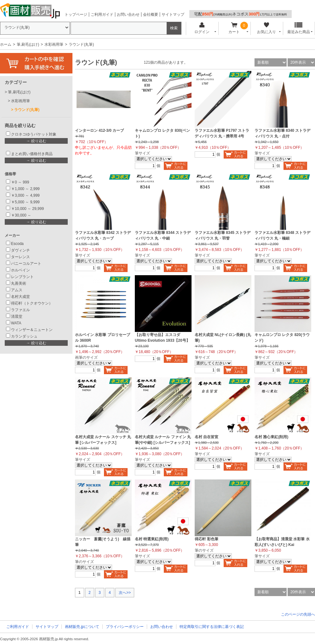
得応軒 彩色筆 (206, 539)
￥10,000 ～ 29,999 (27, 209)
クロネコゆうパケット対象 (34, 134)
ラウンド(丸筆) (27, 110)
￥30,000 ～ (22, 215)
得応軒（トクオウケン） (32, 303)
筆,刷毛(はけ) (28, 44)
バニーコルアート (26, 264)
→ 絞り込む (36, 141)
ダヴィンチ (20, 250)
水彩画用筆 (54, 44)
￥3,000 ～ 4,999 (25, 195)
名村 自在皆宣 (206, 437)
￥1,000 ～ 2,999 (25, 189)
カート (234, 28)
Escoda (17, 244)
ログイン (202, 28)
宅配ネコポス (241, 14)
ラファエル (20, 310)
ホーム (6, 44)
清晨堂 (17, 316)
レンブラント (22, 277)
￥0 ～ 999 (20, 182)
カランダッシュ (24, 336)
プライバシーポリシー (125, 627)
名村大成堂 (20, 297)
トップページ (76, 15)
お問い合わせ (128, 15)
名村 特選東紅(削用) (152, 539)
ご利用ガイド (102, 15)
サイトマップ (173, 15)
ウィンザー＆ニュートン (32, 330)
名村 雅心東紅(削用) (271, 437)
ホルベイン (20, 270)
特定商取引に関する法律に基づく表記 (212, 627)
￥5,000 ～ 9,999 (25, 202)
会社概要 (151, 15)
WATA (16, 323)
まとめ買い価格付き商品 (32, 154)
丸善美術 (19, 283)
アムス (17, 290)
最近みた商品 (299, 28)
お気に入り (266, 28)
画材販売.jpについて (82, 627)
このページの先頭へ (298, 614)
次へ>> (125, 593)
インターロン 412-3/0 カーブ (99, 131)
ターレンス (20, 257)
